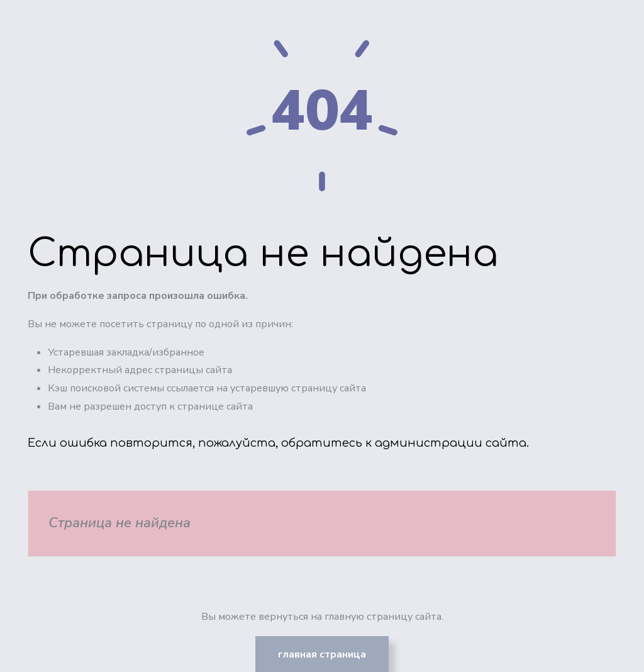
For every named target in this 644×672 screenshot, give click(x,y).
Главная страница (322, 654)
